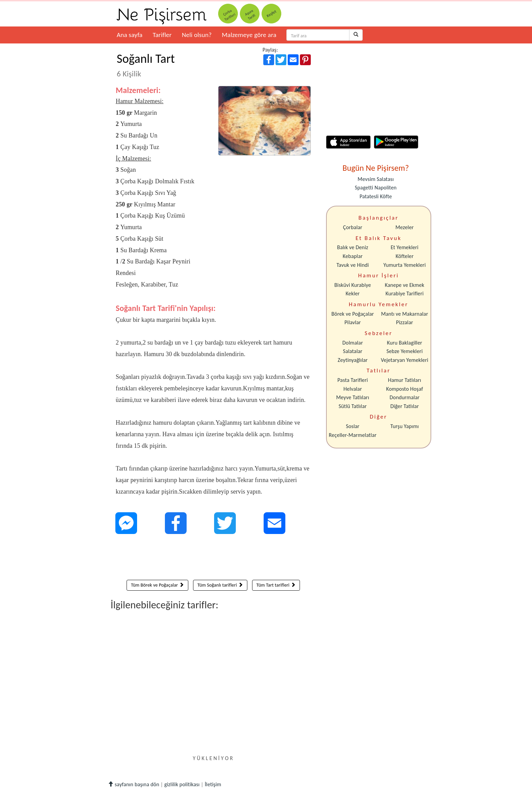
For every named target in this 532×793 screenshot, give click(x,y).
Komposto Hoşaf (405, 389)
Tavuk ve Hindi (353, 265)
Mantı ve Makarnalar (405, 314)
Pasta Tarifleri (353, 380)
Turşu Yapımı (405, 426)
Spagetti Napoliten (376, 188)
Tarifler (162, 35)
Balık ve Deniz (353, 247)
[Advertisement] (213, 558)
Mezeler (405, 227)
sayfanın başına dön (134, 784)
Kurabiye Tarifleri (404, 293)
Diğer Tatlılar (404, 406)
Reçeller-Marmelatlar (353, 435)
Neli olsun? (197, 35)
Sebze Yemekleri (405, 351)
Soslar (353, 426)
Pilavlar (353, 322)
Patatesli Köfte (376, 196)
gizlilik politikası (182, 784)
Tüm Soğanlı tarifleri (220, 585)
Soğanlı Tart (146, 65)
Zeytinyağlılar (353, 360)
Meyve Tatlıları (353, 397)
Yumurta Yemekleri (405, 265)
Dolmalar (353, 343)
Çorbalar (353, 227)
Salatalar (353, 351)
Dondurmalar (404, 397)
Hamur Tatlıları (405, 380)
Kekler (353, 293)
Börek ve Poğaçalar (353, 314)
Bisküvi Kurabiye (353, 285)
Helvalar (353, 389)
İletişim (213, 784)
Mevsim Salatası (376, 179)
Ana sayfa (130, 35)
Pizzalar (404, 322)
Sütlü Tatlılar (353, 406)
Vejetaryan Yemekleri (404, 360)
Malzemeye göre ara (249, 35)
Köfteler (405, 256)
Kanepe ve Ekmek (404, 285)
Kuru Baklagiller (405, 343)
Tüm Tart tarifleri (276, 585)
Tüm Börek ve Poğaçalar (157, 585)
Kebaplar (353, 256)
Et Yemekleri (404, 247)
